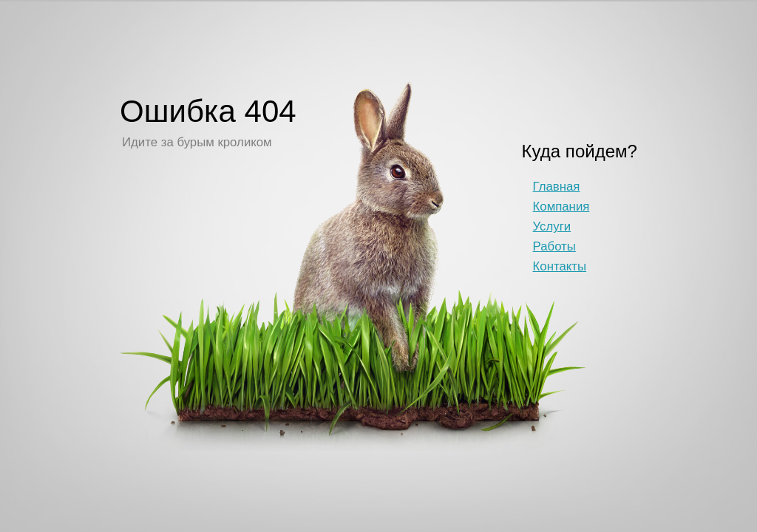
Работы (554, 246)
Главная (557, 187)
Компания (561, 207)
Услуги (552, 226)
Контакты (560, 266)
